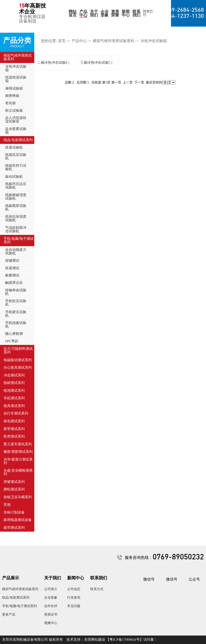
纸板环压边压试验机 (16, 186)
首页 (62, 41)
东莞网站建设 (95, 640)
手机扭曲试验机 (16, 325)
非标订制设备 (14, 512)
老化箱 (10, 103)
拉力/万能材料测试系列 (18, 350)
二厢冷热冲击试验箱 (53, 63)
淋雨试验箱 (14, 88)
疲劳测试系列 (14, 528)
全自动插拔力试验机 (16, 251)
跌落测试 (12, 268)
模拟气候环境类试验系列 (18, 57)
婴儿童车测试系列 (18, 444)
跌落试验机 (14, 147)
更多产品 (9, 614)
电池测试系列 (14, 391)
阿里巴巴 (148, 13)
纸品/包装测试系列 (18, 140)
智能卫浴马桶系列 (18, 497)
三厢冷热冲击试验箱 (96, 63)
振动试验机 (14, 177)
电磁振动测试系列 (18, 360)
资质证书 (51, 614)
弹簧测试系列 (14, 482)
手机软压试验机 (16, 303)
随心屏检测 (14, 334)
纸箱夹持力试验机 (16, 167)
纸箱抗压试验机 (16, 156)
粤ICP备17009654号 (124, 640)
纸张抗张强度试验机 (16, 218)
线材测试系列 (14, 383)
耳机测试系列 (14, 398)
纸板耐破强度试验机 (16, 197)
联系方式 (97, 589)
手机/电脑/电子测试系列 (19, 240)
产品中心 (83, 13)
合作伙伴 (51, 606)
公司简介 (51, 589)
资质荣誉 (115, 13)
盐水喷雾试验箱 (16, 131)
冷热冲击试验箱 (16, 68)
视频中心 (51, 623)
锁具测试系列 (14, 406)
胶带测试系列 (14, 429)
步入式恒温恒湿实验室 (16, 120)
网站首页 (73, 13)
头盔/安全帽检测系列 (18, 472)
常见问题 (74, 606)
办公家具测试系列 (18, 367)
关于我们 (94, 13)
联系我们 (136, 13)
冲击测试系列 (14, 375)
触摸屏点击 (14, 283)
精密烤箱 (12, 96)
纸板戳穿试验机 (16, 207)
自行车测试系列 (16, 413)
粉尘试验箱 (14, 111)
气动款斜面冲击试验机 (16, 229)
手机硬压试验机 (16, 314)
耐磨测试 (12, 275)
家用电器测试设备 (18, 520)
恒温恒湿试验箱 (16, 79)
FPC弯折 (12, 341)
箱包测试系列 (14, 421)
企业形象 (105, 13)
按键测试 (12, 261)
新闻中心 (126, 13)
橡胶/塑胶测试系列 (18, 452)
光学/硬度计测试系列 (18, 461)
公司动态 (74, 589)
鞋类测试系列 (14, 436)
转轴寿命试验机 (16, 292)
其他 (7, 505)
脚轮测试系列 (14, 489)
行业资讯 (74, 598)
